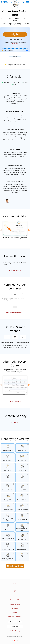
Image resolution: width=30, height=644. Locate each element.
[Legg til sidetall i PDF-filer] (8, 537)
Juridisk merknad (15, 605)
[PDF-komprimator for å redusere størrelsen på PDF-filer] (8, 458)
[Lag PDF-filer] (22, 557)
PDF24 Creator (14, 401)
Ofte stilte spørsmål (15, 587)
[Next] (29, 230)
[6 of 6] (20, 397)
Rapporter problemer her (14, 313)
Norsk (16, 627)
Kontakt (15, 595)
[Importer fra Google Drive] (23, 50)
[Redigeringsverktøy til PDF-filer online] (22, 458)
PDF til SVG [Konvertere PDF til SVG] (15, 423)
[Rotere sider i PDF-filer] (22, 497)
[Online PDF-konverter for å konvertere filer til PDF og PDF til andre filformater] (22, 468)
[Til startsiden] (5, 2)
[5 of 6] (18, 397)
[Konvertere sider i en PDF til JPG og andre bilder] (22, 478)
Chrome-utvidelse (15, 600)
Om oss (15, 583)
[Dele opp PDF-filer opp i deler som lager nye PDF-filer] (22, 448)
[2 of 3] (15, 242)
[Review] (15, 300)
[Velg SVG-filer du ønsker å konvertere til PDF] (15, 34)
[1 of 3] (13, 242)
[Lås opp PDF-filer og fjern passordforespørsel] (8, 497)
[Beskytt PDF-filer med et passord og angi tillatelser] (22, 487)
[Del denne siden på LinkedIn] (23, 337)
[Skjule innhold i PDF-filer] (8, 557)
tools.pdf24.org (15, 631)
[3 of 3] (17, 242)
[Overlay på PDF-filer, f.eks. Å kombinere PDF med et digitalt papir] (22, 537)
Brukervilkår (15, 609)
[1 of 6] (10, 397)
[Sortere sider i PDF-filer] (8, 517)
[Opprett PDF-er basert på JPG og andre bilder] (8, 478)
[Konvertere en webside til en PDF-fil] (22, 517)
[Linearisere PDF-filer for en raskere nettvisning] (22, 547)
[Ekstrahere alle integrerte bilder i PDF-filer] (8, 487)
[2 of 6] (12, 397)
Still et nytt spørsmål (15, 270)
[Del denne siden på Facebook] (7, 337)
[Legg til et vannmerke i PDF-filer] (22, 527)
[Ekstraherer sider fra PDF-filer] (22, 507)
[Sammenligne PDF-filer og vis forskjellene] (8, 547)
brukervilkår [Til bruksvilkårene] (15, 44)
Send (15, 307)
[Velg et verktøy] (27, 2)
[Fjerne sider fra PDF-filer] (8, 507)
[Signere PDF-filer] (8, 468)
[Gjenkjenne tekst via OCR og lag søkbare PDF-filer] (8, 527)
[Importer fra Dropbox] (27, 50)
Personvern (15, 613)
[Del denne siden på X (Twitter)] (15, 337)
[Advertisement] (15, 59)
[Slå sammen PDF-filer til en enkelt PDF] (8, 448)
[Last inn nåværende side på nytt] (15, 4)
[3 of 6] (14, 397)
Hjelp (15, 591)
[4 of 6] (16, 397)
